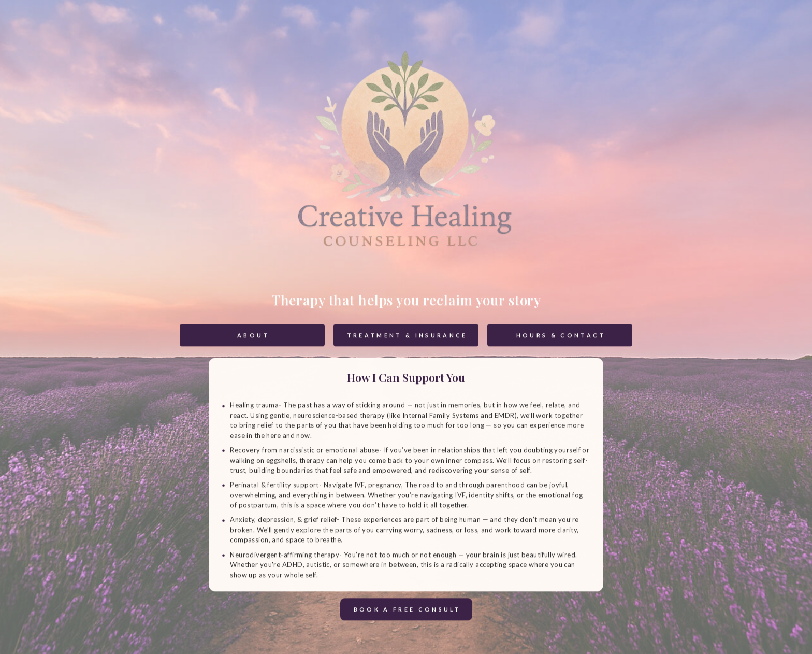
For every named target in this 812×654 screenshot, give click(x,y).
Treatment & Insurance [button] (407, 337)
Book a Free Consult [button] (407, 610)
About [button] (253, 337)
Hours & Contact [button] (561, 337)
